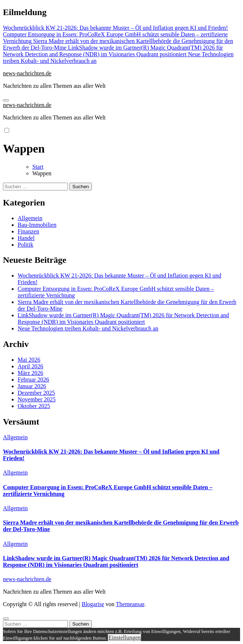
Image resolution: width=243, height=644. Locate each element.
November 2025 (37, 399)
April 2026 (30, 366)
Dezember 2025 (36, 393)
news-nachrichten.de (27, 73)
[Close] (6, 619)
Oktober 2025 (34, 406)
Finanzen (28, 231)
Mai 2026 (29, 360)
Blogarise (93, 604)
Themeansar (130, 604)
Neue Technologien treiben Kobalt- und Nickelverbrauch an (88, 328)
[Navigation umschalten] (6, 100)
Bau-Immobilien (37, 225)
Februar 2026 (33, 380)
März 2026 (30, 373)
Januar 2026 (32, 386)
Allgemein (30, 218)
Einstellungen (124, 638)
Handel (26, 238)
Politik (26, 245)
